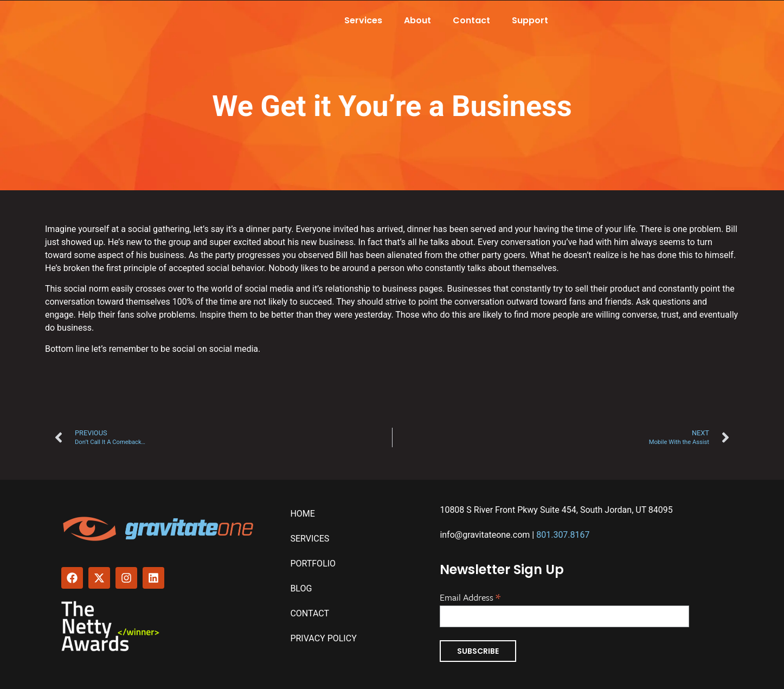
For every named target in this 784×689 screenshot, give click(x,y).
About (417, 20)
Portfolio (313, 564)
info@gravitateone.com (485, 535)
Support (530, 20)
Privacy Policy (323, 638)
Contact (471, 20)
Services (363, 20)
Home (302, 514)
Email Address (470, 596)
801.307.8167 (563, 535)
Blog (301, 588)
